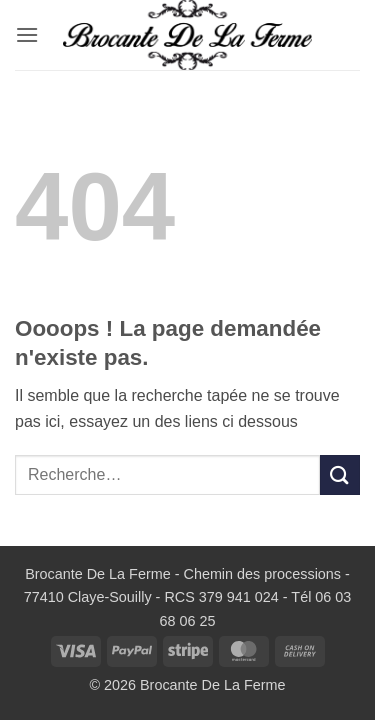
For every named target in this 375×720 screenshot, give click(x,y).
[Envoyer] (340, 474)
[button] (27, 34)
